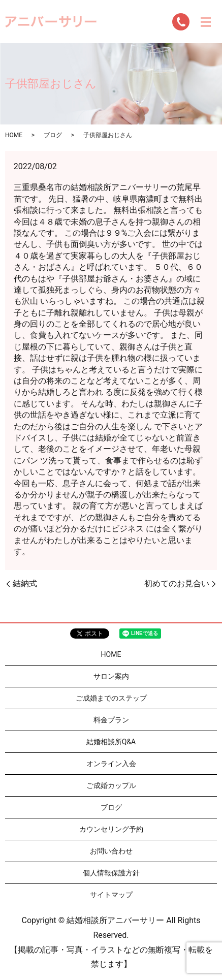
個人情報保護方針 (111, 873)
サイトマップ (111, 895)
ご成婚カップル (111, 785)
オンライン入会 (111, 764)
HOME (14, 135)
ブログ (53, 135)
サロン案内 (111, 676)
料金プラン (111, 720)
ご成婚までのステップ (111, 698)
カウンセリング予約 (111, 829)
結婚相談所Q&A (111, 742)
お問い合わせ (111, 851)
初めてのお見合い (177, 583)
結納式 (25, 583)
